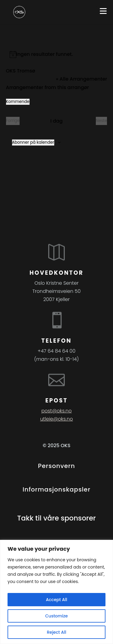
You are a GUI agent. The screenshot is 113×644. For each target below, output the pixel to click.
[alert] (57, 54)
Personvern (56, 466)
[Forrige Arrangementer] (13, 121)
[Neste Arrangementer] (102, 121)
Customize (56, 616)
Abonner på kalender (33, 142)
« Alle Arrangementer (82, 79)
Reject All (56, 632)
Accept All (56, 600)
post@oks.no (56, 411)
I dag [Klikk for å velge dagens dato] (56, 121)
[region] (56, 592)
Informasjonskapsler (56, 489)
